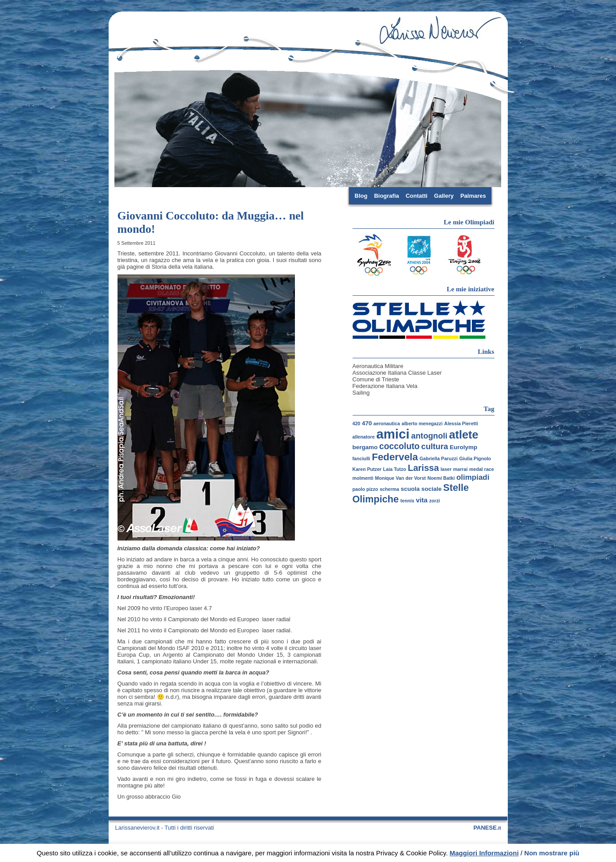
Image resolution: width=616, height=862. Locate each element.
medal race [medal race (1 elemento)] (482, 469)
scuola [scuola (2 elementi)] (410, 489)
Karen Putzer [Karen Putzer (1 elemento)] (367, 469)
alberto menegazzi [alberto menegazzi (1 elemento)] (422, 423)
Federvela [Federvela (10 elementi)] (395, 457)
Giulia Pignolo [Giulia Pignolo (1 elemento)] (475, 458)
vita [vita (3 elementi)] (422, 500)
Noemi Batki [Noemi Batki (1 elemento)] (441, 478)
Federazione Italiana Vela (385, 386)
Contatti (417, 196)
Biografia (386, 196)
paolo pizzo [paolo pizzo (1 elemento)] (365, 489)
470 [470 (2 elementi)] (367, 423)
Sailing (361, 393)
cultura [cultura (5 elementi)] (435, 447)
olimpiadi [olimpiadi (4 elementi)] (473, 477)
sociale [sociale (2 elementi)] (432, 489)
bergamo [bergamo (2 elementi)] (365, 447)
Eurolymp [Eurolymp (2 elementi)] (463, 447)
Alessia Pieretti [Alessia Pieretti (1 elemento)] (461, 423)
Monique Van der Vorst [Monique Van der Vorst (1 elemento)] (401, 478)
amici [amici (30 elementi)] (393, 434)
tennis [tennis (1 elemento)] (407, 501)
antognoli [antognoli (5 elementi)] (429, 436)
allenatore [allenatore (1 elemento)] (364, 437)
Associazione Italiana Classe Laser (397, 373)
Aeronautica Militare (378, 366)
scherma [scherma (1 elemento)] (389, 489)
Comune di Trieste (376, 379)
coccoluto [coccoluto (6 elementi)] (399, 446)
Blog (361, 196)
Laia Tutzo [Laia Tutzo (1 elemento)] (395, 469)
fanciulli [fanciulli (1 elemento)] (361, 458)
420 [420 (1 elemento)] (357, 423)
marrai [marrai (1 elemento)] (461, 469)
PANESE (487, 828)
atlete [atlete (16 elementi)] (464, 435)
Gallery (444, 196)
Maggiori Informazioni (484, 853)
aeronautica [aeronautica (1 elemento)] (387, 423)
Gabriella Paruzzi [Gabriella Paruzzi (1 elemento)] (439, 458)
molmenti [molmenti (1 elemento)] (363, 478)
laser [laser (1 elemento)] (446, 469)
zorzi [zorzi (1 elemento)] (435, 501)
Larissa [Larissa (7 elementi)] (423, 468)
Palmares (473, 196)
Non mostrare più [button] (552, 853)
